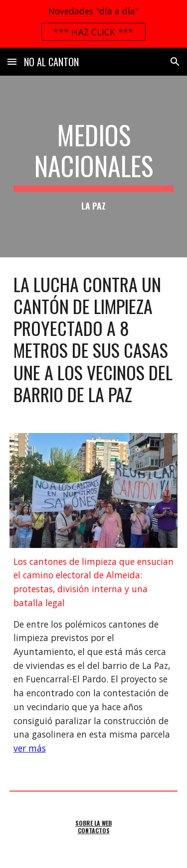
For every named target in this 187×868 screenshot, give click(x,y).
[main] (94, 166)
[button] (12, 61)
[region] (93, 24)
